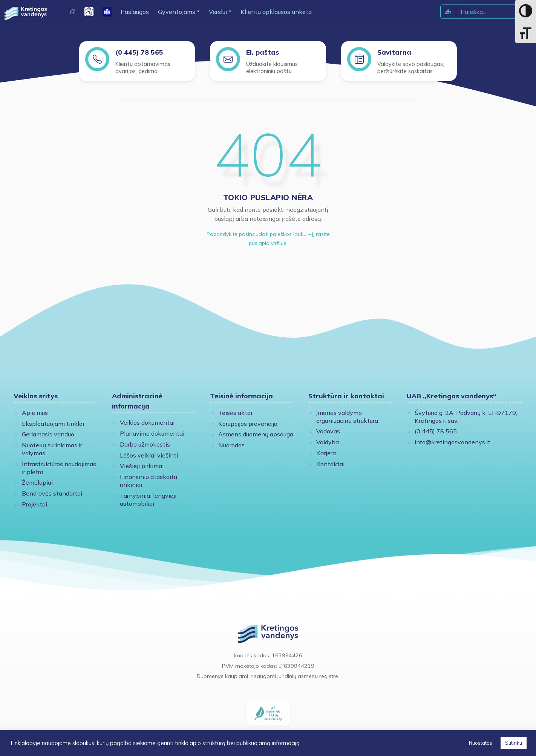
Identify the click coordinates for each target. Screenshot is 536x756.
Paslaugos (135, 12)
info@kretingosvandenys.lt (453, 442)
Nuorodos (231, 445)
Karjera (326, 453)
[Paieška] (486, 12)
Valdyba (328, 442)
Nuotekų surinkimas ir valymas (52, 449)
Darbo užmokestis (145, 444)
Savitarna (394, 52)
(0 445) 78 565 (139, 52)
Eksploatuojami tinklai (53, 424)
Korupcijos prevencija (248, 424)
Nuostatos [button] (481, 743)
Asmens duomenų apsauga (256, 434)
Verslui (218, 12)
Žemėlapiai (37, 482)
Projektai (34, 504)
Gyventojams (177, 12)
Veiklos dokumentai (147, 422)
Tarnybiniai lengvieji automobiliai (148, 500)
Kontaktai (330, 464)
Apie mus (35, 413)
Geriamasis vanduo (48, 434)
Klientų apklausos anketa (276, 12)
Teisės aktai (235, 413)
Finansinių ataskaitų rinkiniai (149, 481)
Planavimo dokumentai (152, 433)
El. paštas (263, 52)
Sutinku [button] (514, 743)
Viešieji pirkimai (142, 466)
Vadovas (328, 431)
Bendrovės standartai (52, 493)
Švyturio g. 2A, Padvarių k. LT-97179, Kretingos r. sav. (466, 417)
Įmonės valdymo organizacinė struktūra (347, 417)
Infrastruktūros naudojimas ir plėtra (59, 468)
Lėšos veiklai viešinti (149, 455)
